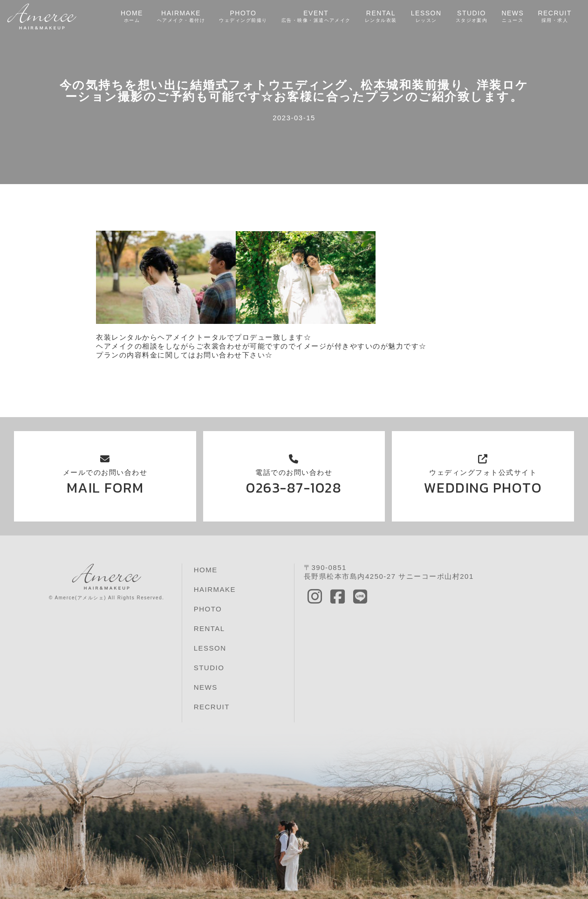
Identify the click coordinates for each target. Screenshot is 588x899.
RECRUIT (555, 17)
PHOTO (243, 17)
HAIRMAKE (181, 17)
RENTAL (380, 17)
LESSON (426, 17)
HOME (131, 17)
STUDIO (471, 17)
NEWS (513, 17)
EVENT (316, 17)
